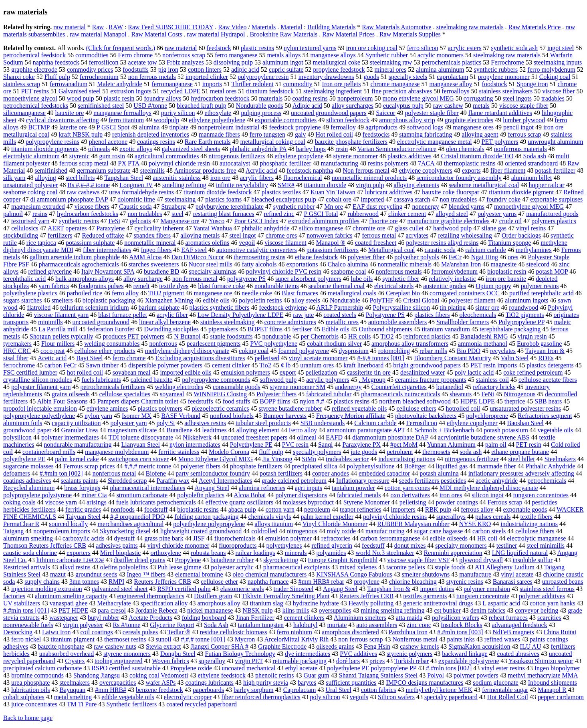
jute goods (364, 452)
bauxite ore (70, 113)
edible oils (216, 300)
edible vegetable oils (128, 697)
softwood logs (425, 127)
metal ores (223, 91)
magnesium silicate (132, 430)
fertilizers (60, 235)
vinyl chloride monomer (179, 545)
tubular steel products (263, 423)
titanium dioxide (325, 185)
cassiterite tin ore (369, 372)
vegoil (247, 243)
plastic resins (257, 48)
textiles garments (425, 596)
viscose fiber (558, 91)
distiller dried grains (140, 560)
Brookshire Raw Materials (283, 34)
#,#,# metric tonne (148, 466)
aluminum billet (532, 178)
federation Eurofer (111, 329)
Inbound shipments (553, 683)
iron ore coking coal (371, 48)
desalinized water (423, 372)
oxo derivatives (410, 495)
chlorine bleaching (413, 582)
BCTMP (39, 127)
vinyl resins (531, 228)
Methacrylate (114, 603)
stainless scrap (22, 84)
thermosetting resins (259, 257)
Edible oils (336, 329)
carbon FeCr (61, 365)
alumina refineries (262, 488)
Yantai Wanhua (213, 228)
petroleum (317, 509)
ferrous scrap (524, 134)
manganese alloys (333, 55)
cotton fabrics (379, 690)
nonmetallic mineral (150, 243)
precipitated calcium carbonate (42, 668)
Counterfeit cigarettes (399, 387)
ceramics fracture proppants (431, 380)
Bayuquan (72, 690)
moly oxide (341, 531)
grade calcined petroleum (294, 481)
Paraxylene (111, 228)
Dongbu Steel (178, 654)
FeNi (488, 394)
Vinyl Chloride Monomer (335, 524)
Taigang (13, 531)
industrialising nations (407, 459)
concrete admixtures (290, 322)
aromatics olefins (208, 243)
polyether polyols (417, 257)
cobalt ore (339, 199)
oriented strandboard (531, 163)
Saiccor (385, 113)
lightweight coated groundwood (201, 531)
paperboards (208, 690)
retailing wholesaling (465, 235)
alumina (149, 127)
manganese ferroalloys (122, 113)
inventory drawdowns (326, 77)
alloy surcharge (143, 279)
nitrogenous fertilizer (472, 459)
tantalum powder (353, 488)
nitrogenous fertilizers (237, 156)
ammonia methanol (483, 344)
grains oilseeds (71, 394)
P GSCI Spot (113, 127)
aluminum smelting (28, 538)
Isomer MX (137, 416)
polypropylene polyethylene (39, 416)
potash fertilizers (281, 473)
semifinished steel (101, 106)
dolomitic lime (136, 199)
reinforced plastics (427, 336)
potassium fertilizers (333, 250)
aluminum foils (23, 423)
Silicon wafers (396, 697)
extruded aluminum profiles (324, 221)
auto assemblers (377, 625)
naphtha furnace (268, 582)
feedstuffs (201, 401)
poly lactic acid (474, 372)
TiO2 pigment (166, 293)
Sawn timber (102, 365)
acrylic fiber (172, 315)
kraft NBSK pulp (81, 134)
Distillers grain (213, 596)
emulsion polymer (288, 538)
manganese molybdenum (117, 452)
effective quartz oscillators (239, 502)
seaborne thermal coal (337, 286)
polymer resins (540, 286)
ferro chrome (129, 358)
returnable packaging (300, 661)
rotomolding (394, 351)
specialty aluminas (213, 271)
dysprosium (354, 351)
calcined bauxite (151, 380)
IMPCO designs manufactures (425, 683)
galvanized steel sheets (191, 149)
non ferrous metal (195, 279)
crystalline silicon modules (38, 380)
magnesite (503, 264)
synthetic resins (79, 221)
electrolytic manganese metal (435, 142)
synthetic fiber (401, 279)
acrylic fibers (257, 178)
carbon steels (489, 531)
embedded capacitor (384, 473)
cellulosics (25, 228)
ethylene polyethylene (217, 120)
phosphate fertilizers (256, 466)
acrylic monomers (441, 55)
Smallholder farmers (463, 322)
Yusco (217, 221)
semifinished (51, 170)
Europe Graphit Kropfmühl (343, 560)
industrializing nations (529, 524)
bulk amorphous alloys (85, 279)
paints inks (461, 639)
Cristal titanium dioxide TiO (477, 156)
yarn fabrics (54, 286)
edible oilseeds (449, 538)
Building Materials (331, 27)
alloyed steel (452, 214)
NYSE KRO (475, 524)
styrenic (80, 156)
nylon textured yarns (310, 48)
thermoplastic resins (470, 163)
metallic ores (342, 322)
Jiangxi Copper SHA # (219, 646)
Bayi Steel (89, 358)
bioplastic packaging (109, 300)
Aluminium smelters (360, 618)
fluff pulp (271, 452)
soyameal (172, 394)
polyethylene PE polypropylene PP (372, 668)
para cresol (112, 610)
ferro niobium (295, 632)
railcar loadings (255, 553)
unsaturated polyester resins (525, 408)
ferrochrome (19, 365)
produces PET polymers (134, 336)
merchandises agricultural (131, 524)
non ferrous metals (152, 77)
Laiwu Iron (56, 632)
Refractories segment (545, 416)
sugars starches (22, 300)
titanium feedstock (270, 91)
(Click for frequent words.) (121, 48)
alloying (46, 178)
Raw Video (232, 27)
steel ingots (517, 98)
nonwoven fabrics (329, 235)
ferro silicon (423, 48)
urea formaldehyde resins (141, 192)
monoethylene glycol (30, 98)
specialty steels (408, 77)
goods (371, 77)
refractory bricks (494, 387)
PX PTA (129, 163)
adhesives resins (205, 423)
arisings (97, 502)
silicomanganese (24, 113)
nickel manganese (210, 610)
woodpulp (166, 120)
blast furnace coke (222, 286)
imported (373, 199)
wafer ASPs (160, 683)
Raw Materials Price (535, 27)
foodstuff (156, 509)
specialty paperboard (451, 697)
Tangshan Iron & (389, 589)
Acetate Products (150, 618)
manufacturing (340, 163)
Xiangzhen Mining (169, 300)
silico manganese (321, 228)
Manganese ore (180, 221)
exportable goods (525, 509)
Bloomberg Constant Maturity (453, 358)
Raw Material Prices (348, 34)
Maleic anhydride (119, 84)
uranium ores (317, 365)
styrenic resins (465, 582)
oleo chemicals (465, 149)
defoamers (17, 473)
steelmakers (75, 683)
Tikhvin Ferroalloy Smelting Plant (285, 596)
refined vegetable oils (359, 408)
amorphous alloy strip (407, 120)
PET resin (529, 445)
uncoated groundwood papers (329, 113)
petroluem (400, 452)
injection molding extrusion (47, 589)
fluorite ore (383, 221)
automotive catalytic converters (257, 250)
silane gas (494, 228)
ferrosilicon (104, 62)
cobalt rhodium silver (334, 344)
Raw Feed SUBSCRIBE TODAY (170, 27)
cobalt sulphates (24, 697)
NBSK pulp (257, 610)
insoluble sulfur (533, 560)
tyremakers (17, 344)
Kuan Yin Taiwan (333, 192)
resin (342, 149)
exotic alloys (136, 149)
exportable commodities (286, 120)
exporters (79, 553)
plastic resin (119, 98)
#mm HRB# (111, 690)
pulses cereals (493, 517)
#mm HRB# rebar (321, 582)
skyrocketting (281, 560)
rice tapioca (41, 243)
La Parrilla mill (58, 329)
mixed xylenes (358, 567)
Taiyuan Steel (83, 517)
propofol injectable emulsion (40, 408)
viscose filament (285, 243)
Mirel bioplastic (121, 553)
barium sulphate (159, 308)
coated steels (340, 315)
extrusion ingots (131, 91)
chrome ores (281, 235)
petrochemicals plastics (451, 62)
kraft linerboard (363, 365)
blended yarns (467, 207)
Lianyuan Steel (141, 445)
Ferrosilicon (422, 423)
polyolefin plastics (201, 495)
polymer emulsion (487, 589)
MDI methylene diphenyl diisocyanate (489, 488)
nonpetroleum (355, 98)
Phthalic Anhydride (551, 466)
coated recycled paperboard (202, 704)
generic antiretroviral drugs (438, 603)
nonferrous (163, 344)
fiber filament (508, 170)
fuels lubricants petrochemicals (156, 502)
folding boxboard (204, 618)
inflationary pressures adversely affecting (521, 473)
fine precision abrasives (402, 91)
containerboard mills (49, 452)
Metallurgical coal (392, 250)
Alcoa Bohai (250, 495)
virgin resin (532, 336)
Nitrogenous (519, 394)
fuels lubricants (101, 380)
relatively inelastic (452, 279)
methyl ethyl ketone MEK (439, 690)
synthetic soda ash (514, 48)
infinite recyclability (242, 185)
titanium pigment (73, 639)
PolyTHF (382, 300)
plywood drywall (481, 560)
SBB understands (323, 423)
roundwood (523, 308)
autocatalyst (235, 163)
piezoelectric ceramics (221, 408)
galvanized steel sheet (120, 589)
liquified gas (452, 466)
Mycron (245, 639)
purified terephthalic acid (542, 293)
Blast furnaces (300, 293)
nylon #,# (312, 401)
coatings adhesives (27, 481)
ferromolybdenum (455, 271)
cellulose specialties (125, 394)
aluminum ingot (283, 62)
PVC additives (358, 654)
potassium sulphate (90, 243)
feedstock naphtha (310, 170)
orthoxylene (165, 553)
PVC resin (295, 445)
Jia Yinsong (277, 459)
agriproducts (381, 127)
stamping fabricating (426, 134)
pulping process (261, 113)
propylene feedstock (339, 70)
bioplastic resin (507, 271)
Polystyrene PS (385, 315)
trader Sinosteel (294, 589)
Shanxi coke (19, 77)
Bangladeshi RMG (484, 336)
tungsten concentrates (541, 495)
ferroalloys (455, 91)
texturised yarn (30, 221)
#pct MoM (404, 445)
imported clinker (207, 77)
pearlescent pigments (214, 344)
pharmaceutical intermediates (147, 488)
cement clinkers (304, 618)
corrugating (478, 98)
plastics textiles (281, 192)
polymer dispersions (301, 495)
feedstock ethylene (283, 308)
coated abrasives (518, 654)
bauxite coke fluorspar (451, 192)
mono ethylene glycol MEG (418, 98)
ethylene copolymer (472, 423)
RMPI (116, 582)
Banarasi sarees (513, 582)
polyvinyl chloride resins (395, 517)
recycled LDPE (181, 91)
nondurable (276, 336)
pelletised (267, 358)
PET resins (35, 91)
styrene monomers (127, 654)
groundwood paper (27, 430)
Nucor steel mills (211, 264)
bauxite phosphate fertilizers (351, 142)
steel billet (522, 459)
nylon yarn (98, 416)
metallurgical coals (352, 293)
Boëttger (415, 466)
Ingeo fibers (156, 250)
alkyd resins (75, 567)
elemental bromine (199, 574)
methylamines (534, 250)
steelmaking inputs (558, 62)
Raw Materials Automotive (396, 27)
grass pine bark (164, 538)
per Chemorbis (320, 336)
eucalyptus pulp (403, 106)
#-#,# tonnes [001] (381, 358)
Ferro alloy (303, 430)
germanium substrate (104, 170)
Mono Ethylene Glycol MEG (216, 459)
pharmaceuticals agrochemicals (79, 264)
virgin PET (249, 661)
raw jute (303, 315)
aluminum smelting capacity (71, 596)
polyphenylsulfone (371, 466)
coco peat (53, 351)
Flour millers (58, 344)
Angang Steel (340, 589)
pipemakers (223, 329)
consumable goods (237, 387)
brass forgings (82, 488)
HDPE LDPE (478, 401)
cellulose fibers (535, 531)
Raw (98, 27)
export (288, 372)
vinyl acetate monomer (318, 358)
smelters (62, 300)
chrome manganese (395, 84)
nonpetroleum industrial (229, 127)
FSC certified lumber (30, 372)
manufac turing (385, 531)
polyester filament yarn (41, 387)
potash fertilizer (555, 170)
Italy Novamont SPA (108, 271)
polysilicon (17, 437)
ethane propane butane (520, 452)
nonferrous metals (398, 271)
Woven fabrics (170, 661)
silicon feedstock (348, 120)
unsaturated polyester (30, 185)
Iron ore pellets (342, 84)
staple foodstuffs (232, 336)
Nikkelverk (197, 437)
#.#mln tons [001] (26, 610)
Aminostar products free (205, 170)
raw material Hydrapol (216, 34)
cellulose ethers (416, 408)
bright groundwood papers (427, 365)
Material (291, 27)
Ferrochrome (507, 62)
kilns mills (296, 610)
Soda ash (535, 156)
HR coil (487, 538)
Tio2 (265, 365)
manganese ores (473, 127)
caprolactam (452, 77)
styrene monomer (355, 156)
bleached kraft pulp (202, 106)
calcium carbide (486, 250)
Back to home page (28, 718)
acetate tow (143, 62)
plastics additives (409, 156)
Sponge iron (533, 84)
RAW (116, 27)
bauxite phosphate (61, 646)
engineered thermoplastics (151, 596)
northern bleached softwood (415, 401)
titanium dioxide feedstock (218, 192)
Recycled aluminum (29, 488)
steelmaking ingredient (333, 91)
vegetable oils (555, 430)
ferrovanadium (69, 84)
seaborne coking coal (30, 192)
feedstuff (373, 545)
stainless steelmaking (228, 322)
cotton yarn (280, 509)
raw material (69, 27)
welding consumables (112, 344)
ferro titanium (126, 120)
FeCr (455, 257)
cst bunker (448, 610)
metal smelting (73, 697)
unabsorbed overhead (67, 654)
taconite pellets (405, 567)
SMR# (286, 185)
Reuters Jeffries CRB (367, 596)
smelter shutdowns (426, 574)
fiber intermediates (107, 250)
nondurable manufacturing (78, 445)
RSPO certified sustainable (126, 668)
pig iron (168, 70)
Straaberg (174, 207)
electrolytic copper (188, 697)
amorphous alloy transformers (410, 344)
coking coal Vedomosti (159, 675)
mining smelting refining (392, 610)
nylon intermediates (195, 445)
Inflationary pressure (363, 481)
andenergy (348, 387)
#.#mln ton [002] (61, 473)
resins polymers (388, 163)
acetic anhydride (497, 481)
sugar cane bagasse (438, 531)
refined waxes (502, 639)
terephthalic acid (24, 279)
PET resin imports (494, 365)
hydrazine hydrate (316, 603)
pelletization (322, 372)
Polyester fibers (276, 394)
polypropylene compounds (216, 380)
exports (471, 170)
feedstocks (376, 134)
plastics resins (352, 401)
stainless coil (492, 380)
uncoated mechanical (249, 668)
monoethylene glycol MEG (529, 207)
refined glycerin (332, 545)
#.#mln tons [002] (449, 668)
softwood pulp (278, 380)
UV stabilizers (22, 603)
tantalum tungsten (261, 625)
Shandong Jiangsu (97, 675)
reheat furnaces (508, 618)
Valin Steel (514, 358)
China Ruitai (560, 632)
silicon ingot (488, 495)
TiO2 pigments (525, 315)
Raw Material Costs (156, 34)
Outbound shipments (386, 329)
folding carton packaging (206, 517)
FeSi (114, 221)
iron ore (220, 178)
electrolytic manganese (536, 538)
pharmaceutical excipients (297, 567)
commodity (298, 84)
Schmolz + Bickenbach (445, 430)
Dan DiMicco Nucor (198, 257)
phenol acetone (108, 142)
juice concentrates (34, 704)
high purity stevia (266, 683)
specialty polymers (317, 452)
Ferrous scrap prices (89, 466)
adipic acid (245, 70)
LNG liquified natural (520, 553)
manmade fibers (219, 134)
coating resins (310, 98)
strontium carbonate (142, 495)
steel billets (80, 178)
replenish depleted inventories (151, 134)
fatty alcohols (259, 264)
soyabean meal (132, 372)
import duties (437, 589)
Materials (264, 27)
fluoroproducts (238, 545)
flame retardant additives (500, 113)
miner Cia (94, 495)
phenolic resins (274, 675)
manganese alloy (451, 84)
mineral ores (391, 70)
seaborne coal (349, 271)
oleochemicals (478, 315)
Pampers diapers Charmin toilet (138, 401)
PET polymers (500, 142)
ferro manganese (236, 55)
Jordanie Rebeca (156, 610)
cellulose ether (219, 582)
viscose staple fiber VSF (419, 560)
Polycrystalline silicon (401, 308)
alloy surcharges (353, 106)
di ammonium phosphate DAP (69, 199)
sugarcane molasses (28, 466)
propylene (367, 582)
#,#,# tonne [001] (203, 639)
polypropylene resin (263, 77)
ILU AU (531, 646)
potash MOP (552, 271)
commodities (92, 55)
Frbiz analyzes (185, 62)
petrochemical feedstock (34, 55)
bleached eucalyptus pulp (284, 199)
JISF (199, 538)
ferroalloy (343, 127)
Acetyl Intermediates (226, 481)
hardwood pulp (452, 228)
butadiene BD (161, 271)
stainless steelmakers (506, 91)
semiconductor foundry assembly (459, 178)
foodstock (495, 84)
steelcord (538, 264)
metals (481, 106)
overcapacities (118, 683)
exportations (302, 264)
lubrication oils (30, 690)
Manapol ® (331, 243)
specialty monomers (461, 545)
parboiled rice (85, 293)
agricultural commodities (167, 156)
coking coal (254, 351)
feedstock (219, 48)
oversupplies (335, 610)
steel (177, 214)
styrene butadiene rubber (290, 408)
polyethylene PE (24, 459)
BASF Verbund (181, 416)
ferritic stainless (179, 452)
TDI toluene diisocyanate (141, 437)
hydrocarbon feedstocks (87, 214)
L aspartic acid (501, 603)
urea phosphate (30, 683)
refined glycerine (50, 271)
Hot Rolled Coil (508, 697)
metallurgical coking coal (272, 142)
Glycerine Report (172, 625)
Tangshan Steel (124, 178)
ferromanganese (172, 84)
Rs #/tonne (126, 625)
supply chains (42, 582)
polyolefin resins (260, 300)
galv (301, 134)
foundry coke (503, 199)
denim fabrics (488, 610)
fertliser (302, 329)
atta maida (409, 618)
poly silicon (325, 697)
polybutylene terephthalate (230, 207)
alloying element (258, 430)
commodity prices (90, 70)
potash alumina (439, 473)
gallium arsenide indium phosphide (75, 257)
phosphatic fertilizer (285, 163)
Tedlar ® (179, 632)
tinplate (179, 127)
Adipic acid (307, 106)
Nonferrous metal (415, 639)
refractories (336, 538)
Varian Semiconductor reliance (397, 149)
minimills (50, 322)
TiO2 (387, 336)
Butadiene (179, 430)
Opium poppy (493, 286)
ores (513, 257)
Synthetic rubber (387, 55)
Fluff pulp (57, 77)
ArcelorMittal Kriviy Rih (296, 639)
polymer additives (542, 596)
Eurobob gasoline (539, 344)
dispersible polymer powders (165, 365)
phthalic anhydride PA (258, 149)
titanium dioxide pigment (521, 192)
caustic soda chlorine (30, 553)
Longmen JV (136, 185)
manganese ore (213, 293)
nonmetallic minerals (404, 264)
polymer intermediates (70, 437)
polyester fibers (201, 466)
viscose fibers (92, 207)
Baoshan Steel (525, 423)
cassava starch (412, 199)
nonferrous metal (114, 473)
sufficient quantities (351, 683)
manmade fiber (496, 466)
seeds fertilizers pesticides (433, 481)
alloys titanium (274, 524)
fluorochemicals (235, 538)
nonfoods (123, 509)
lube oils (362, 279)
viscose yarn (61, 502)
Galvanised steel (80, 91)
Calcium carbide (375, 423)
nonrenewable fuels (28, 625)
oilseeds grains (335, 646)
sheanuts (461, 394)
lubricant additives (389, 192)
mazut (58, 574)
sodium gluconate (495, 683)
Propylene (188, 560)
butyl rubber (104, 618)
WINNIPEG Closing (220, 394)
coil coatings (96, 632)
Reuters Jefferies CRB (162, 582)
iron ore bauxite (506, 279)
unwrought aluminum (555, 142)
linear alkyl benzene (165, 322)
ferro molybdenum (551, 70)
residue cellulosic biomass (234, 632)
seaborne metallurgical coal (484, 185)
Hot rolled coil (334, 134)
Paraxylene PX (362, 445)
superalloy (212, 661)
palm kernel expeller (327, 517)
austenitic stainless (177, 178)
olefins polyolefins (124, 567)
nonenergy (425, 207)
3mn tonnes (84, 582)
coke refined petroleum (533, 372)
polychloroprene (487, 416)
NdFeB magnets (513, 632)
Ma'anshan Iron (461, 264)
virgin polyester (83, 625)
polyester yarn (129, 423)
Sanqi (325, 445)
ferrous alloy (477, 509)
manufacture (475, 574)
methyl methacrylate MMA (543, 675)
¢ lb (286, 365)
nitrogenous (302, 531)
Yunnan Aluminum (451, 445)
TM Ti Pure (82, 704)
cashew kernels (419, 646)
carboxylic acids (83, 538)
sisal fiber (16, 358)
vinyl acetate (517, 574)
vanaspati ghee (69, 603)
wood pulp (81, 98)
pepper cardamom (561, 697)
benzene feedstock (159, 690)
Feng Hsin (377, 646)
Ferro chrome (136, 55)
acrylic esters (465, 48)
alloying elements (416, 185)
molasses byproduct (308, 502)
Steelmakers (560, 459)
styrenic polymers (409, 654)
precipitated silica (314, 466)
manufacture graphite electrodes (449, 221)
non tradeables (458, 199)
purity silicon (178, 113)
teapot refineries (361, 509)
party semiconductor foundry (213, 473)
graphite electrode (34, 70)
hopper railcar (546, 185)
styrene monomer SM (298, 387)
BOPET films (265, 329)
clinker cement (407, 214)
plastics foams (223, 199)
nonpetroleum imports (62, 531)
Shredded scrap (127, 481)
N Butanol (187, 336)
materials (271, 98)
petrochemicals (547, 481)
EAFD (334, 437)
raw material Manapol (98, 34)
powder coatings (457, 502)
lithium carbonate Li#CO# (70, 560)
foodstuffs (136, 70)
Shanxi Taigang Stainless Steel (378, 675)
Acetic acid (52, 358)
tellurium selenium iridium (95, 308)
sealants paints (80, 481)
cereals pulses (140, 632)
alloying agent (480, 134)
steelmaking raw (391, 62)
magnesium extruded (38, 207)
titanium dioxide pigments (45, 149)
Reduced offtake (103, 235)
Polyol (436, 675)
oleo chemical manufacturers (269, 574)
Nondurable (345, 300)
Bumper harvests (285, 416)
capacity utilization (76, 423)
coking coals (19, 502)
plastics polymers (160, 408)
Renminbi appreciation (453, 553)
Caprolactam (300, 690)
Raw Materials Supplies (410, 34)
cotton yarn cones (407, 488)
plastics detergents (550, 365)
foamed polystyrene (304, 351)
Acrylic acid (261, 170)
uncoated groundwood (101, 322)
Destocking (18, 632)
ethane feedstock (316, 257)
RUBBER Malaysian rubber (413, 524)
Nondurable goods (260, 106)
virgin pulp (370, 185)
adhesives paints (117, 545)
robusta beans (208, 553)
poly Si (166, 423)
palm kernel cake (77, 459)
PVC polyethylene (274, 344)
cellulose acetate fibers (548, 380)
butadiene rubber (232, 560)
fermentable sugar (505, 690)
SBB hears (548, 401)
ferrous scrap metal (84, 163)
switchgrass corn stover (139, 459)
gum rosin (112, 156)
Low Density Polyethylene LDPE (241, 315)
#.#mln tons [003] (460, 632)
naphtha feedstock (56, 62)
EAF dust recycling (377, 207)
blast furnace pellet (123, 315)
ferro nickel (26, 639)
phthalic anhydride (266, 228)
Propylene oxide (191, 668)
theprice (515, 401)
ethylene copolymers (426, 170)
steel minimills (546, 545)
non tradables (145, 214)
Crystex (75, 661)
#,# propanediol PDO (137, 517)
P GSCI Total (321, 214)
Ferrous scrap (505, 502)
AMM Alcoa (145, 257)
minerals (296, 553)
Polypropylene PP (521, 322)
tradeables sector (347, 459)
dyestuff (124, 538)
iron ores (451, 495)
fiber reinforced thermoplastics (261, 697)
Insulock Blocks (462, 625)
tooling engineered (119, 661)
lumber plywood (524, 120)
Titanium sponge (509, 243)
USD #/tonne (150, 106)
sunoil (163, 639)
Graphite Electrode (282, 646)
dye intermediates (308, 654)
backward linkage (465, 654)
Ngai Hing (485, 257)
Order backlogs (521, 235)
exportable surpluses (556, 199)
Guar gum (316, 675)
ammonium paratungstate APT (366, 430)
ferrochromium (99, 77)
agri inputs (309, 488)
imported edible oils (186, 372)
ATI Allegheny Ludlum (505, 567)
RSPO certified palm (184, 589)
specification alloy (164, 603)
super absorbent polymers (308, 279)
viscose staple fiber (524, 106)
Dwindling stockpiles (171, 329)
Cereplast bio (403, 293)
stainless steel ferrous (547, 589)
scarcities (549, 618)
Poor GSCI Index (256, 221)
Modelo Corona (229, 452)
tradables (553, 98)
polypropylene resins (52, 142)
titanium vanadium (446, 329)
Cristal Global (421, 300)
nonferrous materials (520, 149)
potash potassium (506, 430)
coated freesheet (376, 243)
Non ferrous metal (366, 170)
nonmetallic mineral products (369, 178)
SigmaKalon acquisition (479, 646)
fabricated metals (359, 495)
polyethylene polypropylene (209, 524)
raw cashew (448, 106)
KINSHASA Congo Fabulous (354, 574)
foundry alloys (163, 98)
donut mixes (410, 545)
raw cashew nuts (115, 646)
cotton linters (205, 70)
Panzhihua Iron (408, 632)
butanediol (450, 387)
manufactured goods (552, 214)
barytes (307, 683)
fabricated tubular (329, 394)
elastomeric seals (242, 589)
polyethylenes (284, 545)
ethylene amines (107, 408)
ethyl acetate (301, 668)
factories (14, 596)
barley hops (311, 149)
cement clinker (231, 365)
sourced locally (68, 524)
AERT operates (67, 228)
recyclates (503, 351)
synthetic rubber (294, 207)
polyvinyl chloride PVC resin (284, 271)
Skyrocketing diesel (125, 531)
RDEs (546, 358)
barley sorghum (254, 690)
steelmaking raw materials (470, 27)
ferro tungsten (267, 134)
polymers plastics (554, 221)
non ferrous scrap (360, 639)
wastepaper (64, 618)
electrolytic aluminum (31, 156)
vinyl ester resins (503, 668)
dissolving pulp (233, 62)
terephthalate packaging (510, 329)
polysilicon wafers (456, 618)
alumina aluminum (440, 70)
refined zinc (279, 214)
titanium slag (267, 603)
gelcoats (140, 221)
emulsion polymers (245, 372)
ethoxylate (218, 113)
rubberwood (363, 214)
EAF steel (194, 250)
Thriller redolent (252, 84)
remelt (141, 286)
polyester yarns (497, 214)
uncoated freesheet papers (254, 437)
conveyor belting (537, 610)
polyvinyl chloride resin (179, 163)
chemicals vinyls (269, 517)
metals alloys (284, 55)
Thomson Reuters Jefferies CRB (45, 545)
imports (212, 84)
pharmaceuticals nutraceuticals (400, 394)
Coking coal (555, 77)
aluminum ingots (526, 300)
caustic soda (440, 250)
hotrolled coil (463, 408)
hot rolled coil (85, 372)
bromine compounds (37, 675)
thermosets (436, 452)
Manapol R (552, 690)
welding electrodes (179, 387)
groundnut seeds (96, 574)
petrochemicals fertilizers (113, 387)
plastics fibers (432, 315)
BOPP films (275, 401)
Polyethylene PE (251, 445)
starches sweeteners (154, 264)
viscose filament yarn (61, 315)
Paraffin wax (173, 481)
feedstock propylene (295, 127)
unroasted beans (563, 582)
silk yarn (14, 178)
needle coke (257, 293)
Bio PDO (469, 351)
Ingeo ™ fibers (146, 574)
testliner (507, 545)
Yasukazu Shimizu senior (541, 661)
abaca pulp (242, 509)
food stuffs (237, 401)
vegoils (359, 697)
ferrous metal (379, 235)
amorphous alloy (219, 603)
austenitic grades (445, 286)
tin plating (453, 308)
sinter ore (487, 308)
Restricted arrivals (27, 567)
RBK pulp (438, 509)
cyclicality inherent (159, 228)
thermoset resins (125, 639)
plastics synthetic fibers (219, 308)
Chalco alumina (348, 264)
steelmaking (180, 199)
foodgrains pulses (101, 286)
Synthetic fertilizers (131, 704)
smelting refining (184, 185)
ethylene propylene (299, 156)
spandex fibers (152, 235)
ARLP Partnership (340, 308)
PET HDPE (73, 610)
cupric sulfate (286, 70)
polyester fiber (366, 257)
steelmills (152, 170)
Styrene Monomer (367, 502)
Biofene (156, 473)
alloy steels (306, 300)
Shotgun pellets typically (62, 336)
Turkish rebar (412, 661)
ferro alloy (125, 293)
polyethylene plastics (30, 293)
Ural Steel (338, 690)
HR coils (359, 336)
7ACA (426, 163)
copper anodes (331, 473)
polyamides (331, 553)
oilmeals (99, 149)
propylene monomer (503, 77)
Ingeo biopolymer (557, 668)
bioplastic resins (198, 509)
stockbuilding (21, 235)
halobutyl (305, 625)
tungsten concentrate (483, 596)
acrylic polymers (328, 380)
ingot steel (561, 48)
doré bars (348, 661)
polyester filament (472, 300)
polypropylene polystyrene (37, 495)
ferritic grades (83, 509)
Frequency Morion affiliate (351, 416)
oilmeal (307, 437)
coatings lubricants (210, 683)
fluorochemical (303, 178)
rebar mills (433, 351)
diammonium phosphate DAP (390, 437)
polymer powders (476, 675)
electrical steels (394, 286)
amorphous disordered (350, 632)
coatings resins (156, 142)
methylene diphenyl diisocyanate (187, 351)
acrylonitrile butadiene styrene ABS (484, 437)
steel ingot (242, 235)
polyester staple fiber (432, 113)
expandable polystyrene (469, 661)
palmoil (13, 214)
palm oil (496, 445)
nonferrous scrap (184, 55)
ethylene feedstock (222, 675)
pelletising (413, 502)
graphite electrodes (469, 120)
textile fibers (536, 517)
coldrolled (264, 531)
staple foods (450, 567)
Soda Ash (216, 625)
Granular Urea (79, 430)
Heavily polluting (371, 603)
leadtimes (214, 430)
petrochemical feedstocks (36, 106)
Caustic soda (135, 207)
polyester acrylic (232, 567)
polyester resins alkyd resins (442, 243)
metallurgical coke (337, 62)
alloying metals (200, 235)
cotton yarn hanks (553, 603)
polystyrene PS (246, 279)
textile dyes (174, 286)
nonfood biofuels (232, 416)
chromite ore (369, 228)
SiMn (309, 459)
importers (403, 509)
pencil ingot (518, 127)
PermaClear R (21, 524)
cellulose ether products (105, 351)
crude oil (510, 221)
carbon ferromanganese (390, 538)
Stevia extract (163, 646)
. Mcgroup (372, 380)
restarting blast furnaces (224, 214)
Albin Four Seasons (62, 401)
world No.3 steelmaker (385, 553)
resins (40, 214)
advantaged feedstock (520, 625)
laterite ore (73, 127)
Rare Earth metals (208, 142)
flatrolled (39, 308)
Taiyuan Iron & (545, 351)
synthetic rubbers (496, 70)
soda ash (471, 452)
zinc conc (419, 625)
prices (377, 661)
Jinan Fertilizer (255, 618)
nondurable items (277, 286)
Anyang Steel (212, 488)
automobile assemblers (397, 322)
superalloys (451, 517)
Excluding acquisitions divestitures (200, 358)
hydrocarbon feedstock (220, 98)
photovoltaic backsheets (426, 416)
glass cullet (409, 228)
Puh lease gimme (179, 567)
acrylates (417, 235)
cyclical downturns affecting (63, 120)
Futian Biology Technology (240, 654)
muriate (337, 625)
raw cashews (83, 192)
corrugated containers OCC (465, 293)
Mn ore (334, 207)
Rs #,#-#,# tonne (89, 185)
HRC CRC (17, 351)
